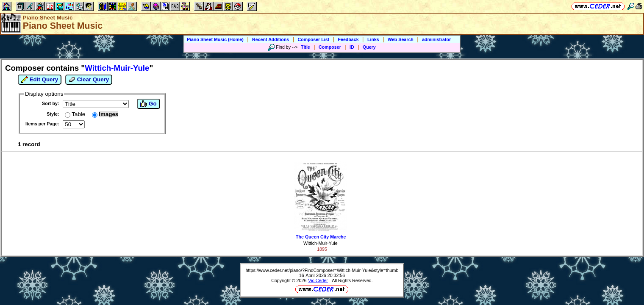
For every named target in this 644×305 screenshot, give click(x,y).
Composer (330, 47)
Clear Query (89, 80)
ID (352, 47)
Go (148, 104)
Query (369, 47)
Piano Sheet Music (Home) (215, 39)
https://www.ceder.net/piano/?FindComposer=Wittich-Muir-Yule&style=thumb (322, 270)
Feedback (348, 39)
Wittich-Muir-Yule (321, 243)
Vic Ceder (318, 280)
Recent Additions (271, 39)
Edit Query (40, 80)
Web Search (401, 39)
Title (305, 47)
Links (373, 39)
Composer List (314, 39)
